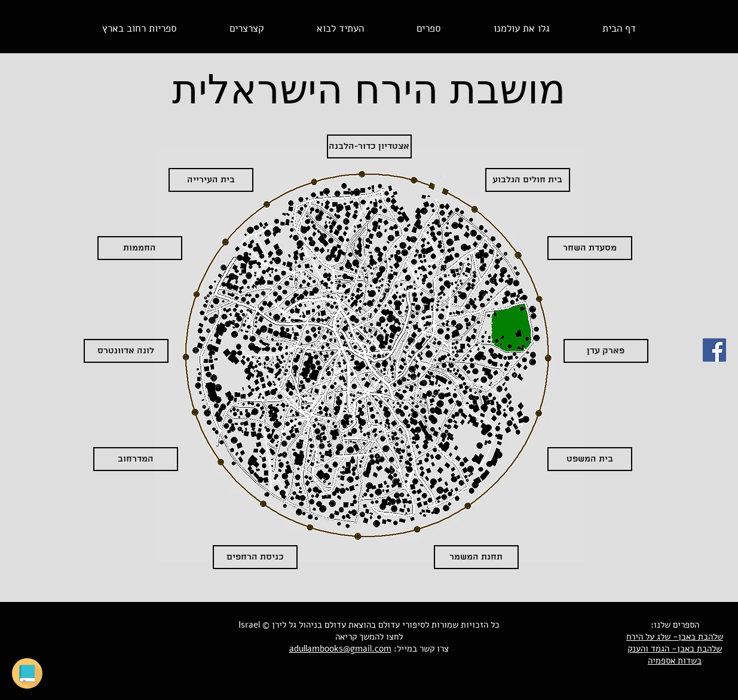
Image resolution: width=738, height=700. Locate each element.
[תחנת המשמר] (476, 557)
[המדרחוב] (136, 459)
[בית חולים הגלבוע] (528, 180)
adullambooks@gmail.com (340, 649)
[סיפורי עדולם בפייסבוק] (714, 350)
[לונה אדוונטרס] (126, 351)
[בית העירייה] (211, 180)
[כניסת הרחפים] (255, 557)
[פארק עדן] (606, 351)
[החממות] (140, 248)
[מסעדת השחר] (590, 248)
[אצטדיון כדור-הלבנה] (369, 146)
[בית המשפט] (590, 459)
